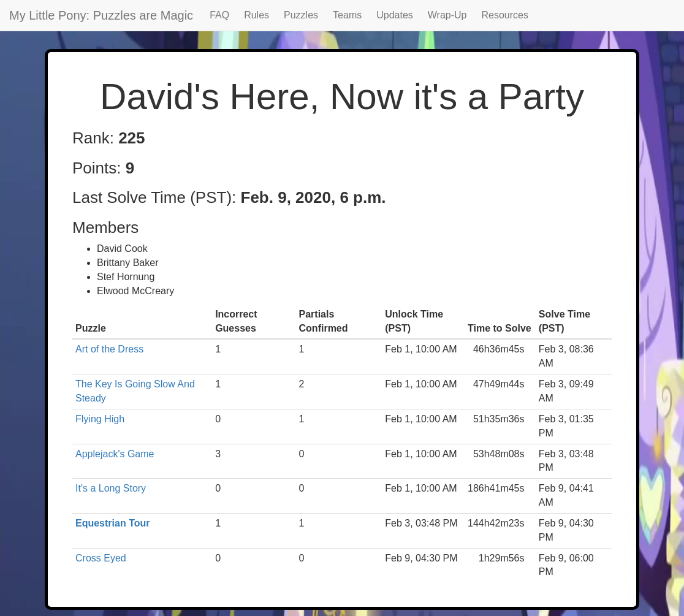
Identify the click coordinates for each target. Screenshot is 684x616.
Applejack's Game (115, 454)
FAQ (219, 15)
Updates (395, 15)
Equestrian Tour (113, 523)
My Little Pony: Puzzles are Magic (101, 15)
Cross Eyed (101, 558)
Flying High (100, 419)
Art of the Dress (109, 349)
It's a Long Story (111, 488)
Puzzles (301, 15)
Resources (505, 15)
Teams (347, 15)
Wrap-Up (447, 15)
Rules (256, 15)
